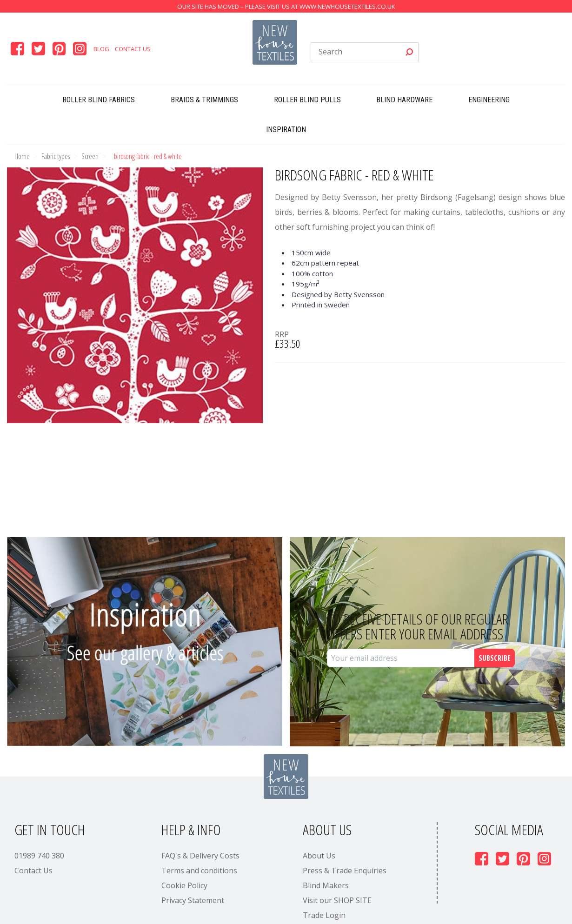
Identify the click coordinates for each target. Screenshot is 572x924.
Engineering (489, 100)
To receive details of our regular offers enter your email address (418, 626)
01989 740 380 (39, 856)
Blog (101, 49)
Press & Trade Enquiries (345, 871)
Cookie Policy (184, 885)
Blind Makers (326, 885)
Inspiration (286, 130)
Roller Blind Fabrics (99, 100)
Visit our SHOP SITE (337, 900)
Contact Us (133, 49)
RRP (282, 334)
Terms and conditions (199, 871)
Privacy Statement (193, 900)
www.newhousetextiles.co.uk (347, 7)
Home (22, 156)
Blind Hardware (404, 100)
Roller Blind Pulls (307, 100)
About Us (319, 856)
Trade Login (324, 915)
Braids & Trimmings (204, 100)
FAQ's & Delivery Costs (200, 856)
